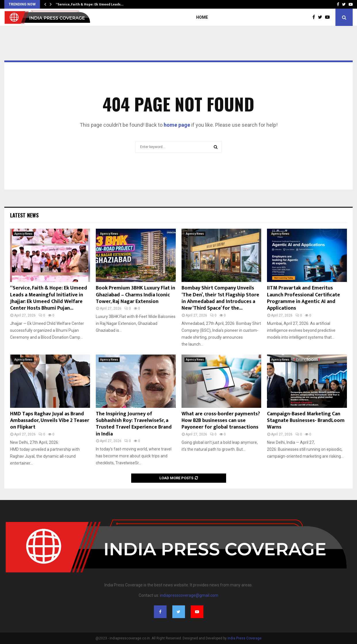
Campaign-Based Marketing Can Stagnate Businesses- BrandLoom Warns (306, 421)
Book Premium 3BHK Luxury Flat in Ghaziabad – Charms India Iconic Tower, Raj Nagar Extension (135, 295)
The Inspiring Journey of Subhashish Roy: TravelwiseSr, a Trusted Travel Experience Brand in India (134, 424)
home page (177, 125)
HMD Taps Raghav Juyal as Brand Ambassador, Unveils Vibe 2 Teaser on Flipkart (50, 421)
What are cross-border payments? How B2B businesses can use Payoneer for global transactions (221, 421)
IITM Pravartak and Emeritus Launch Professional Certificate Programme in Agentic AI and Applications (303, 298)
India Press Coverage (245, 638)
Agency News (23, 234)
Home (202, 17)
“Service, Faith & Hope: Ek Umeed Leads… (90, 4)
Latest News (24, 215)
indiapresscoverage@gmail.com (189, 595)
